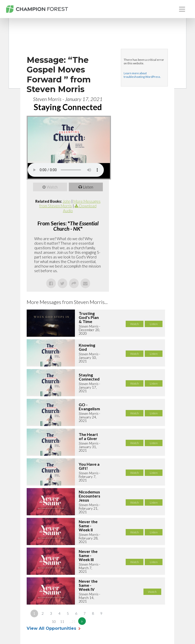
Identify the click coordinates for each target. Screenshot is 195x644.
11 (62, 621)
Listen (88, 187)
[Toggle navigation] (182, 9)
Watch (52, 187)
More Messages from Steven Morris (70, 203)
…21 (72, 621)
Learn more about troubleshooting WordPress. (142, 75)
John (67, 201)
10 (54, 621)
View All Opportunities (52, 628)
